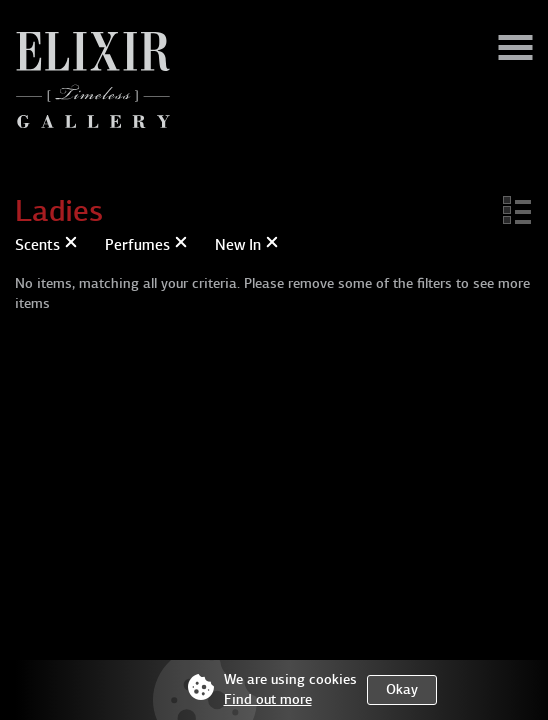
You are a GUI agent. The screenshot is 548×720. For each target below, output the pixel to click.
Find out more (268, 699)
